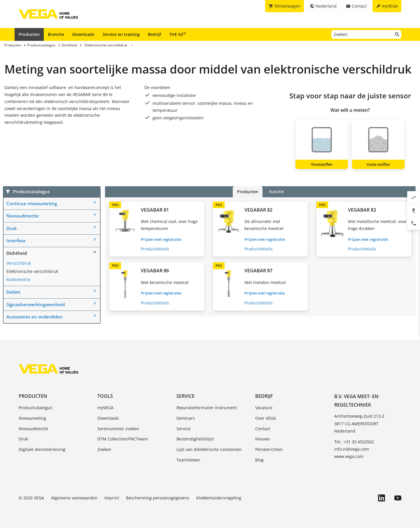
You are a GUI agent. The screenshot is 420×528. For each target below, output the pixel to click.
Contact (263, 429)
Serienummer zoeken (118, 429)
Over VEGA (266, 418)
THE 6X (177, 34)
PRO (115, 205)
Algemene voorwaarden (74, 498)
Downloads (83, 34)
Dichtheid (17, 253)
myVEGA (105, 408)
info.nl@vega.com (352, 449)
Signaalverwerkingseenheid (36, 304)
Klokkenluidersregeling (219, 498)
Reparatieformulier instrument (207, 408)
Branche (56, 34)
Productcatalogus (36, 408)
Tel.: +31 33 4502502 (354, 442)
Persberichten (269, 449)
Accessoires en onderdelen (35, 317)
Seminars (186, 418)
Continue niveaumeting (32, 203)
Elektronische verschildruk (32, 271)
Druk (12, 228)
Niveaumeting (32, 418)
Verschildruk (19, 263)
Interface (16, 241)
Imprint (112, 498)
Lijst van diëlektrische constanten (209, 449)
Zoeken (104, 449)
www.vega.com (349, 456)
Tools (105, 396)
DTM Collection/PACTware (123, 439)
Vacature (264, 408)
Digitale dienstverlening (42, 449)
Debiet (13, 292)
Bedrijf (154, 34)
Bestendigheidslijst (195, 439)
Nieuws (262, 439)
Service (185, 396)
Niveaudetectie (23, 216)
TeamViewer (188, 460)
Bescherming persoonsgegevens (158, 498)
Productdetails (155, 249)
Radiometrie (18, 279)
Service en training (121, 34)
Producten (29, 34)
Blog (259, 460)
